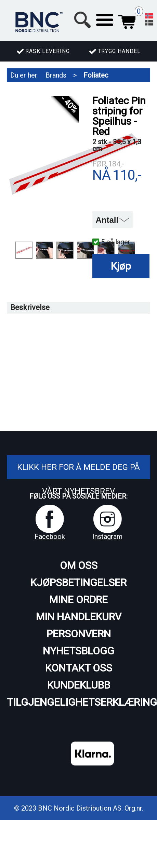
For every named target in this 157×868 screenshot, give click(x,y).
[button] (105, 20)
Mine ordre (78, 600)
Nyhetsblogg (78, 651)
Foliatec (96, 75)
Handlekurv (127, 20)
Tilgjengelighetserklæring (78, 702)
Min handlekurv (79, 617)
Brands (56, 75)
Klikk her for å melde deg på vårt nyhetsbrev (78, 479)
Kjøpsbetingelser (78, 582)
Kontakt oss (79, 668)
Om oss (79, 565)
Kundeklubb (79, 685)
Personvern (79, 634)
